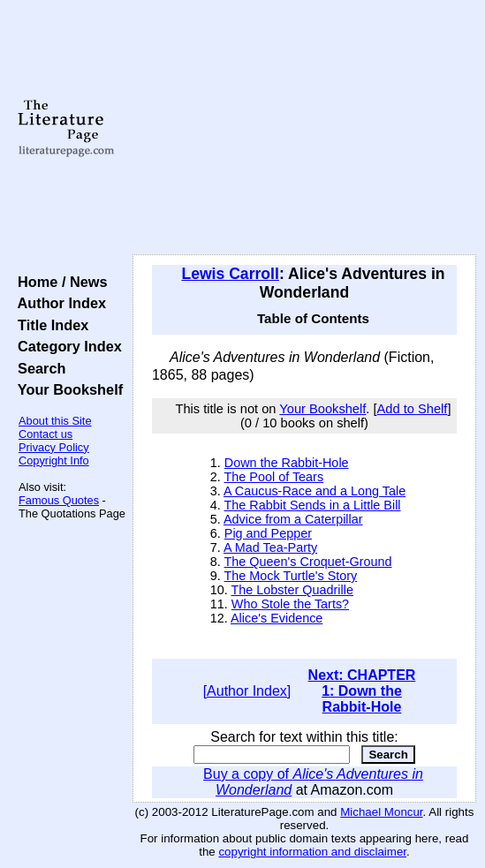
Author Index (58, 303)
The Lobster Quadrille (292, 590)
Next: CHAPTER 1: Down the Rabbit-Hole (362, 691)
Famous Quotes (59, 500)
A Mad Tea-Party (270, 547)
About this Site (55, 421)
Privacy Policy (54, 447)
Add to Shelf (413, 409)
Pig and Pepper (268, 533)
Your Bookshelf (66, 389)
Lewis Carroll (230, 274)
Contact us (45, 434)
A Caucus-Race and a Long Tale (314, 491)
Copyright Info (54, 460)
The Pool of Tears (274, 477)
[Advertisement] (304, 128)
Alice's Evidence (277, 618)
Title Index (49, 325)
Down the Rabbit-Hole (287, 463)
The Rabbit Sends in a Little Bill (313, 505)
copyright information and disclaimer (312, 852)
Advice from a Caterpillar (293, 519)
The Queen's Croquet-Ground (308, 562)
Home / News (59, 282)
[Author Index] (247, 691)
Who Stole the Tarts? (290, 604)
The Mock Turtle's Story (291, 576)
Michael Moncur (381, 812)
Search (38, 368)
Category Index (66, 346)
